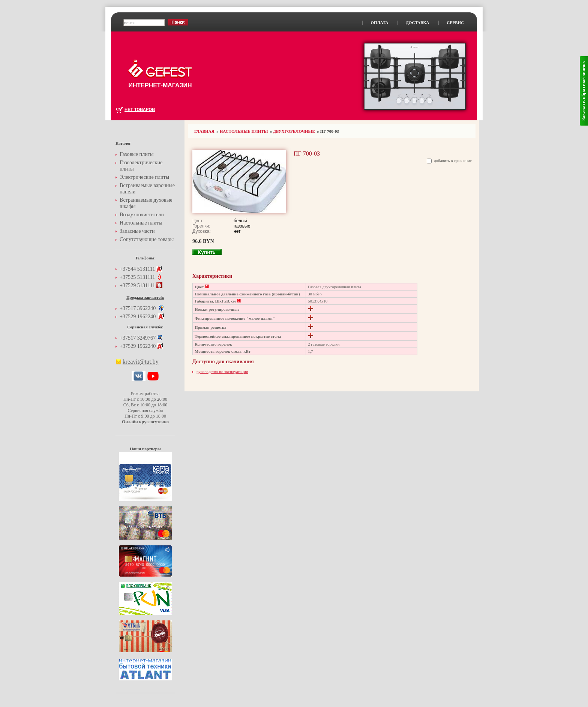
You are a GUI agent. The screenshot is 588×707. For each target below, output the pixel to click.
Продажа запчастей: (145, 297)
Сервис (455, 22)
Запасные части (137, 231)
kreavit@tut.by (141, 362)
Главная (204, 131)
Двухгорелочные (294, 131)
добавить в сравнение (453, 160)
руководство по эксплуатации (222, 371)
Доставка (417, 22)
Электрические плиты (144, 177)
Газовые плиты (136, 154)
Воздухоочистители (142, 214)
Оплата (379, 22)
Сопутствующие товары (147, 239)
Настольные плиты (244, 131)
